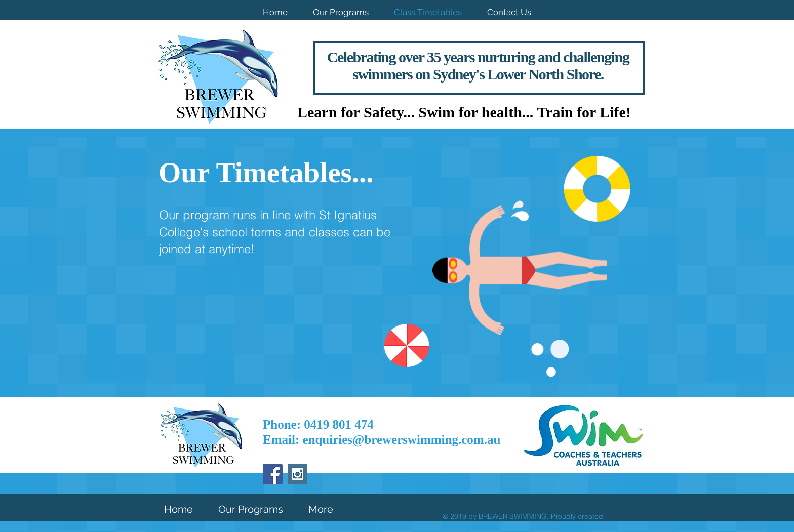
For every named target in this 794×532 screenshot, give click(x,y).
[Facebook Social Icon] (273, 474)
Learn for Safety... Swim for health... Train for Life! (464, 112)
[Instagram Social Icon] (297, 474)
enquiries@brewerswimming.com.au (401, 440)
